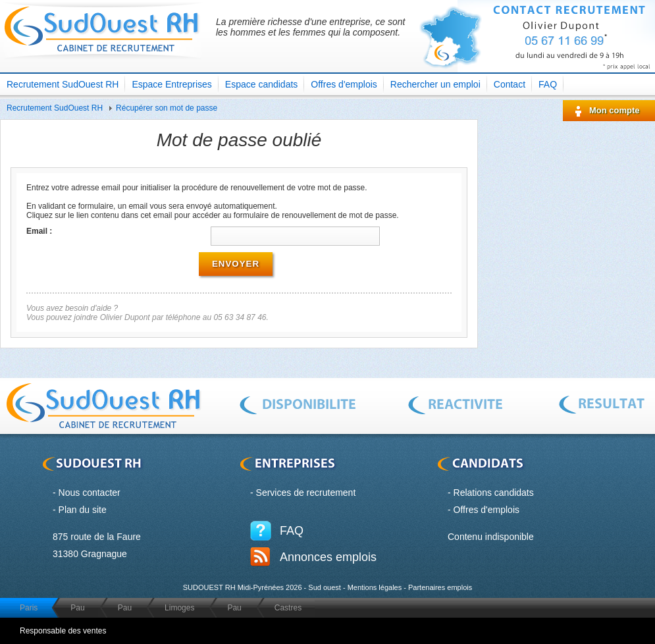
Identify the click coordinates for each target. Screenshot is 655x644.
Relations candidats (494, 493)
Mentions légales (375, 587)
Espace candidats (262, 84)
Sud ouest (325, 587)
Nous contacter (90, 493)
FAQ (548, 84)
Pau (77, 608)
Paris (29, 608)
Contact (510, 84)
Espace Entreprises (171, 84)
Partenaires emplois (440, 587)
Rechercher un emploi (435, 84)
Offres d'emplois (344, 84)
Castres (288, 608)
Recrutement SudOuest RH (63, 84)
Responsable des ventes (63, 631)
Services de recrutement (306, 493)
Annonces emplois (328, 557)
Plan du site (83, 510)
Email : (39, 231)
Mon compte (615, 110)
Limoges (179, 608)
